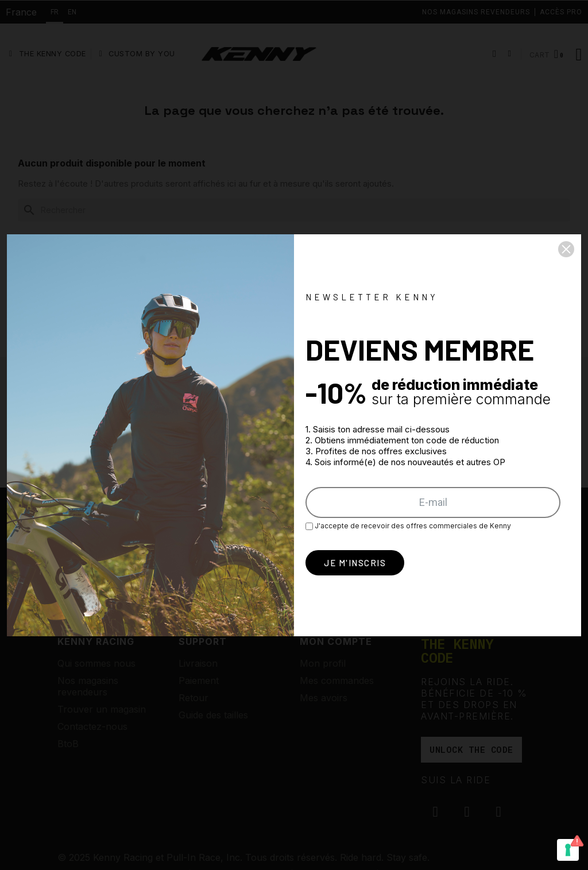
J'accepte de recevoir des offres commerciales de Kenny (408, 526)
